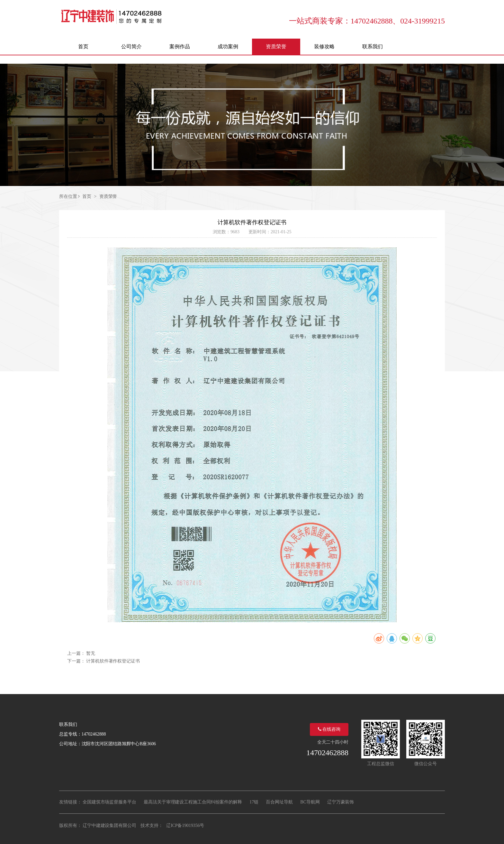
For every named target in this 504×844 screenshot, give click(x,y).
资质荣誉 (108, 196)
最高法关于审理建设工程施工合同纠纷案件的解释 (193, 802)
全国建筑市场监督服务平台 (109, 802)
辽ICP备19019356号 (185, 825)
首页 (87, 196)
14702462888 (327, 753)
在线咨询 (329, 729)
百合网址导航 (279, 802)
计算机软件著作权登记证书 (113, 661)
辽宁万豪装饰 (341, 802)
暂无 (91, 653)
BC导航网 (310, 802)
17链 (254, 802)
